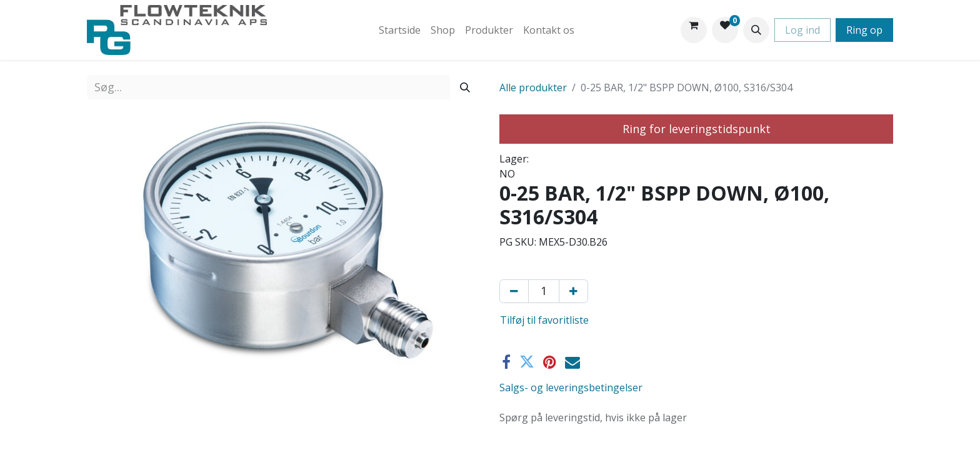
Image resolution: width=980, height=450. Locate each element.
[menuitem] (400, 30)
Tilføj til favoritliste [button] (544, 320)
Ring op (864, 30)
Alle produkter (533, 87)
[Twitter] (527, 362)
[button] (756, 30)
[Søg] (465, 87)
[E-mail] (572, 362)
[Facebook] (506, 362)
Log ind (802, 30)
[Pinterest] (550, 362)
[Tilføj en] (573, 291)
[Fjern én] (514, 291)
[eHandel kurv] (694, 30)
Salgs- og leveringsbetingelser (571, 387)
